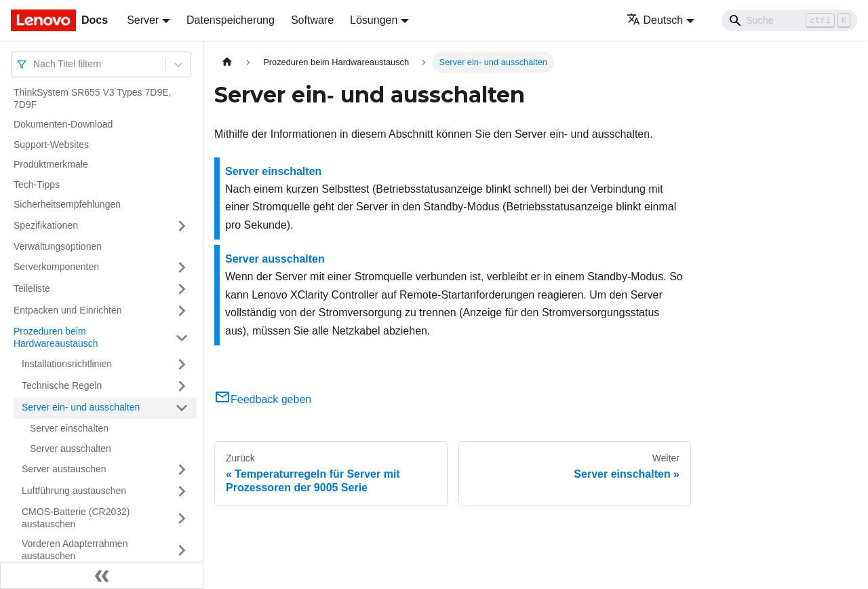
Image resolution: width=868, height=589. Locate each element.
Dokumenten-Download (63, 124)
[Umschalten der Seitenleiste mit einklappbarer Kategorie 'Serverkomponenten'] (182, 267)
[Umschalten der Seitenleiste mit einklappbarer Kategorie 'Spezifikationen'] (182, 226)
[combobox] (35, 64)
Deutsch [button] (655, 20)
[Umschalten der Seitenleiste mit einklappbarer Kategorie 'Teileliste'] (182, 289)
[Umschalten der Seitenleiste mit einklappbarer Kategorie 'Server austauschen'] (182, 470)
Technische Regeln (62, 385)
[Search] (789, 20)
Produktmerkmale (51, 164)
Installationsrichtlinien (67, 364)
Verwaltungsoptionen (58, 246)
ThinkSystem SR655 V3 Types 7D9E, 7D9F (92, 98)
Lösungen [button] (374, 20)
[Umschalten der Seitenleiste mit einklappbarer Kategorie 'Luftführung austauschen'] (182, 491)
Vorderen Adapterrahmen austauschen (75, 550)
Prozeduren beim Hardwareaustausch (56, 337)
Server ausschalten (71, 449)
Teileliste (32, 288)
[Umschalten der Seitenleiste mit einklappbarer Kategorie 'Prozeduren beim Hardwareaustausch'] (182, 338)
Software (312, 20)
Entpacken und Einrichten (68, 310)
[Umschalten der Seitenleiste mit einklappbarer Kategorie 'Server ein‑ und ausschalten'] (182, 408)
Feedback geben (263, 399)
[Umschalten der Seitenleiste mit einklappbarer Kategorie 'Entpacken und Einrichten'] (182, 311)
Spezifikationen (46, 225)
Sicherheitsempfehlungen (67, 204)
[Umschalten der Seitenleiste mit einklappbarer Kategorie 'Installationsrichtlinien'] (182, 364)
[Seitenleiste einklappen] (102, 575)
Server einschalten (69, 428)
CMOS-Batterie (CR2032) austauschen (76, 518)
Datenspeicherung (231, 20)
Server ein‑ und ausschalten (81, 407)
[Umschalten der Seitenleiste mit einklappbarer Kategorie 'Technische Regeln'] (182, 386)
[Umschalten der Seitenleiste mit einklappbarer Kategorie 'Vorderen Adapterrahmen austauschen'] (182, 550)
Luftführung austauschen (74, 491)
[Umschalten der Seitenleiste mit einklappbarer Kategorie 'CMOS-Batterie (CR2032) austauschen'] (182, 518)
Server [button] (143, 20)
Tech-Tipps (37, 185)
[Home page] (227, 62)
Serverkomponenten (56, 267)
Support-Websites (51, 145)
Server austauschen (64, 469)
